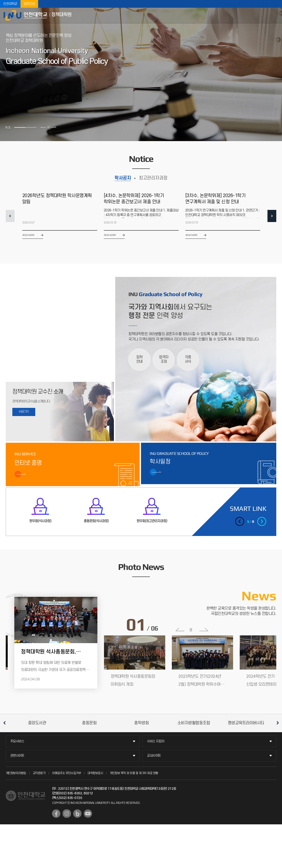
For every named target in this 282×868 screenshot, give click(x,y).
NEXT (272, 216)
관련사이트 (17, 756)
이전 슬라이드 (44, 127)
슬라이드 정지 (48, 127)
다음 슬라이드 (53, 127)
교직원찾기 (39, 773)
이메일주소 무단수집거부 (67, 773)
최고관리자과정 (153, 178)
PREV (10, 216)
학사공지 (123, 178)
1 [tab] (20, 127)
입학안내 (29, 4)
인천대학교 (10, 4)
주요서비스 (17, 741)
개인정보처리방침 (16, 773)
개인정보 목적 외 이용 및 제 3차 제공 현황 (134, 773)
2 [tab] (31, 127)
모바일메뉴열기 (275, 15)
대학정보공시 (95, 773)
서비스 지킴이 (156, 741)
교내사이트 (154, 756)
